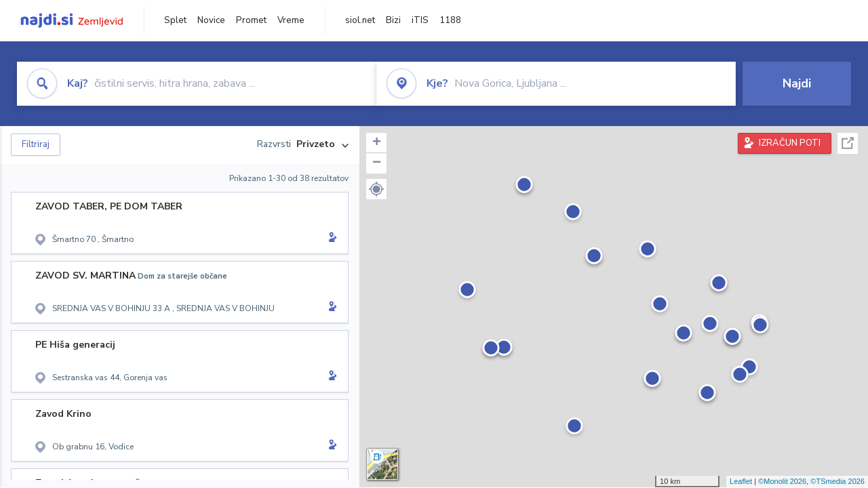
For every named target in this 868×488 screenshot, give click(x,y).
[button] (376, 189)
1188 (450, 20)
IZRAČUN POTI (790, 143)
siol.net (360, 20)
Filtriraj (36, 144)
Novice (211, 20)
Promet (251, 20)
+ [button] (377, 143)
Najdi (797, 83)
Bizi (393, 20)
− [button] (377, 163)
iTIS (420, 20)
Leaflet (741, 481)
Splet (175, 20)
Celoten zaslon (848, 143)
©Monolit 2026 (782, 481)
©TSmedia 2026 (837, 481)
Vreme (291, 20)
